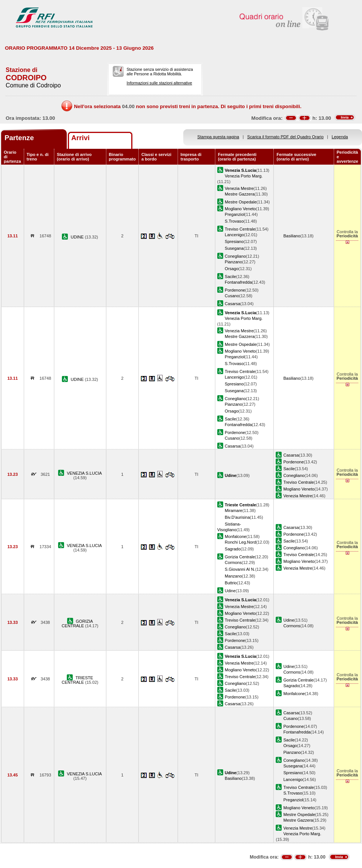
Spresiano (234, 241)
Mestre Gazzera (240, 194)
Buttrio (231, 583)
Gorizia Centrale (240, 557)
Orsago (232, 269)
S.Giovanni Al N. (240, 569)
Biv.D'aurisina (237, 517)
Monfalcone (235, 536)
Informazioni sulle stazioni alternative (160, 83)
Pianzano (233, 262)
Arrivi (81, 138)
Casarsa (232, 304)
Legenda (340, 137)
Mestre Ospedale (241, 202)
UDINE (78, 237)
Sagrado (233, 549)
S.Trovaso (234, 221)
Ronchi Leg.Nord (240, 542)
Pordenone (235, 290)
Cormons (233, 562)
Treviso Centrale (240, 229)
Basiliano (292, 236)
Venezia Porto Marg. (244, 176)
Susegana (234, 248)
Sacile (230, 277)
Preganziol (235, 214)
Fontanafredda (238, 282)
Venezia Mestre (239, 188)
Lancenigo (234, 235)
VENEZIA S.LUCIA (84, 473)
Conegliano (235, 256)
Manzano (233, 576)
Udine (230, 591)
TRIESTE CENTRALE (77, 680)
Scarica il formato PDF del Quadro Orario (286, 137)
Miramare (234, 510)
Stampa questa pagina (218, 137)
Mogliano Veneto (240, 209)
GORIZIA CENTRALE (77, 623)
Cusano (232, 296)
